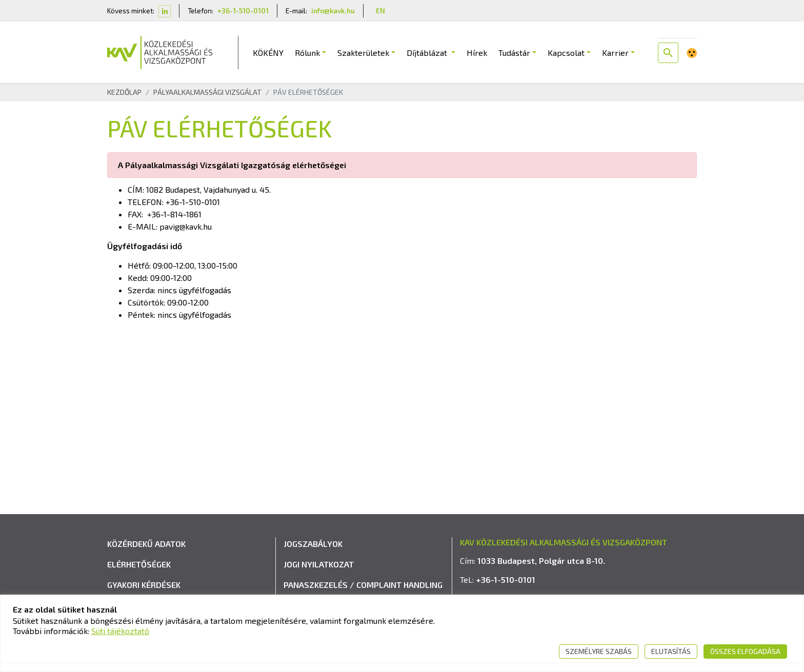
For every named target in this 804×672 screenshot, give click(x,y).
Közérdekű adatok (146, 544)
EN (380, 11)
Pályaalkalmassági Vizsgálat (207, 92)
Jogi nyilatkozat (319, 564)
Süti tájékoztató (120, 631)
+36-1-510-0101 (243, 11)
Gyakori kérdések (144, 585)
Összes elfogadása (745, 651)
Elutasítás (671, 651)
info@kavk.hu (333, 11)
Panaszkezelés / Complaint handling (363, 585)
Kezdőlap (124, 92)
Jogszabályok (313, 544)
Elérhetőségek (139, 564)
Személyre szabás (599, 651)
